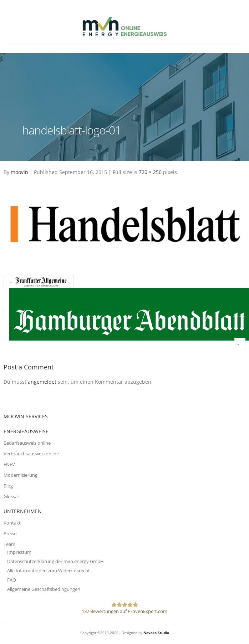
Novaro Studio (156, 633)
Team (9, 544)
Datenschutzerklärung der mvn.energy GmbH (55, 561)
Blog (8, 486)
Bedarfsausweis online (27, 443)
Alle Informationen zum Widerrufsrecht (49, 571)
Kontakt (12, 523)
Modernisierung (21, 475)
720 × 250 (150, 172)
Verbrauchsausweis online (31, 454)
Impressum (19, 552)
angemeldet (42, 382)
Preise (10, 533)
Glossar (11, 496)
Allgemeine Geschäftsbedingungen (44, 589)
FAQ (12, 580)
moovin (19, 172)
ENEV (9, 464)
